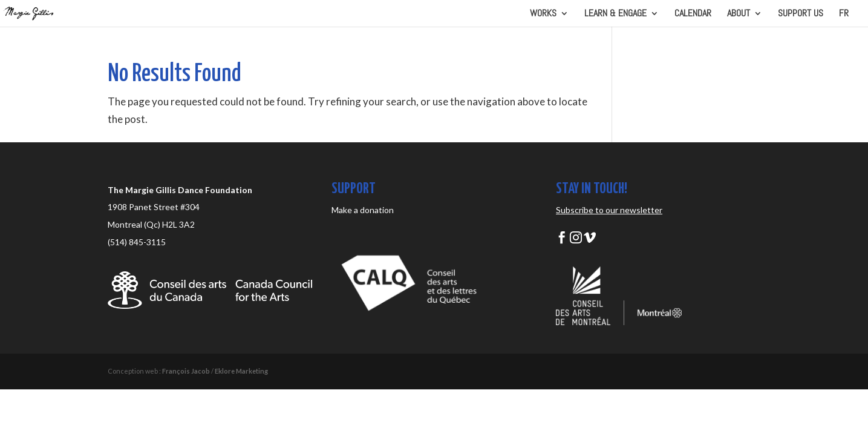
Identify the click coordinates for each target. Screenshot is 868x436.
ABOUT (739, 14)
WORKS (543, 14)
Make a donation (363, 210)
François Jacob (186, 371)
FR (844, 14)
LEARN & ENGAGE (615, 14)
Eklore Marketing (241, 371)
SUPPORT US (801, 14)
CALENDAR (693, 14)
